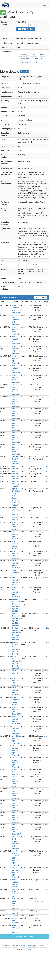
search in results (40, 298)
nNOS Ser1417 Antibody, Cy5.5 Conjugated (16, 413)
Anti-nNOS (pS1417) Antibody (16, 484)
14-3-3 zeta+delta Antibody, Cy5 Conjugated (16, 872)
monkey (46, 628)
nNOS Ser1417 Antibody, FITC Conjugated (16, 437)
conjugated (26, 58)
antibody (23, 55)
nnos (34, 55)
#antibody (6, 946)
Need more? (25, 72)
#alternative (20, 949)
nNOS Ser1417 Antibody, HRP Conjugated (16, 449)
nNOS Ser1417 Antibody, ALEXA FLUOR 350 (17, 592)
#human (43, 946)
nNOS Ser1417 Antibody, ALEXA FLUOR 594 (17, 817)
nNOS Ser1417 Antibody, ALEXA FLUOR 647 (17, 829)
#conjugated (33, 946)
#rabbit (30, 949)
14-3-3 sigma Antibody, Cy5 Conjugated (16, 762)
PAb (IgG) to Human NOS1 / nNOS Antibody (17, 904)
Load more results (24, 936)
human (39, 58)
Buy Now (26, 29)
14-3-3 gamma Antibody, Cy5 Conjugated (16, 750)
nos (43, 55)
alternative (27, 62)
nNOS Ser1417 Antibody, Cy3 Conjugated (16, 402)
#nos (23, 946)
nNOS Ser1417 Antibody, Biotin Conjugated (16, 390)
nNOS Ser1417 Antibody (15, 772)
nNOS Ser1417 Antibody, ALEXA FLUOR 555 (17, 805)
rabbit (39, 62)
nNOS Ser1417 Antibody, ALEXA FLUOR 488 (17, 794)
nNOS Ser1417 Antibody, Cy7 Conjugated (16, 425)
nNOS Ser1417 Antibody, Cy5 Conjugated (16, 320)
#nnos (15, 946)
